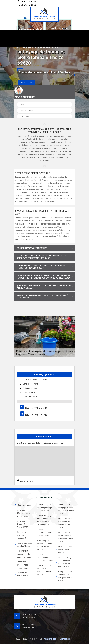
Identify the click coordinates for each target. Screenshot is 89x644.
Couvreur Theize (23, 505)
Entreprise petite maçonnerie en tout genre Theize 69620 (65, 576)
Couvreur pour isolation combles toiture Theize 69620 (44, 545)
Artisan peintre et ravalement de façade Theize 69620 (64, 523)
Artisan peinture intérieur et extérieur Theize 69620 (43, 570)
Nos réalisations (27, 83)
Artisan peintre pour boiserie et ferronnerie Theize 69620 (65, 537)
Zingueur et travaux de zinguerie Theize (23, 535)
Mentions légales (51, 639)
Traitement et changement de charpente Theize (23, 554)
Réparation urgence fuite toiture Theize (22, 565)
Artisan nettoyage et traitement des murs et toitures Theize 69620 (44, 520)
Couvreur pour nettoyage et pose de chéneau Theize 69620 (65, 509)
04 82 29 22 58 (27, 2)
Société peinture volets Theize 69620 (64, 550)
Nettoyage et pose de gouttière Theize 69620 (23, 524)
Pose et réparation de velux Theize (24, 545)
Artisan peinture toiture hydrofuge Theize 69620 (44, 508)
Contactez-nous (67, 639)
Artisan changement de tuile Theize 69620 (44, 558)
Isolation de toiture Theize (22, 574)
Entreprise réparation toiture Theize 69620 (44, 533)
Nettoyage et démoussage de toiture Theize (23, 513)
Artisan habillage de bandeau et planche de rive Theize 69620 (64, 562)
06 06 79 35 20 (27, 5)
